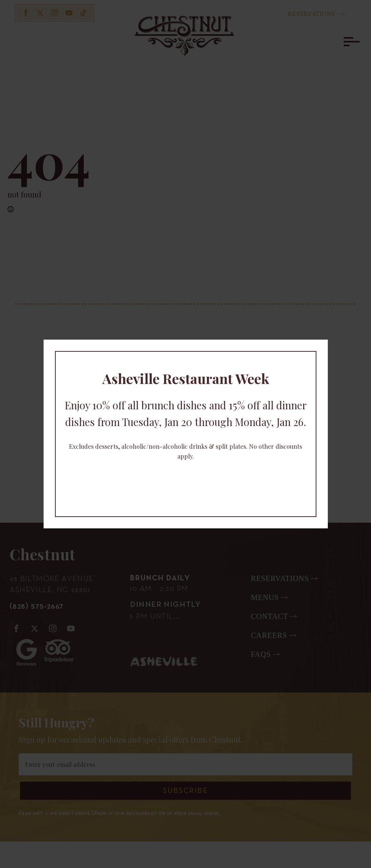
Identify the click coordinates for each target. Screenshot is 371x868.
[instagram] (55, 13)
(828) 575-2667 (37, 606)
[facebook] (26, 13)
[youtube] (69, 13)
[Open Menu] (350, 42)
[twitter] (40, 13)
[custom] (83, 13)
